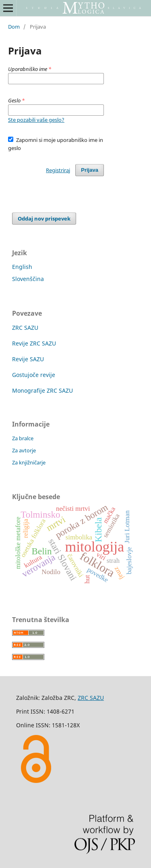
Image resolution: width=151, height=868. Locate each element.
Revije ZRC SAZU (34, 343)
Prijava (90, 170)
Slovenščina (28, 279)
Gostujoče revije (34, 375)
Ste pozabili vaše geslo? (36, 120)
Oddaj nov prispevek (44, 219)
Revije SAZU (28, 359)
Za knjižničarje (29, 462)
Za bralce (23, 438)
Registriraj (58, 170)
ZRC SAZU (25, 328)
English (22, 267)
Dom (14, 27)
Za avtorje (24, 450)
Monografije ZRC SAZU (42, 390)
